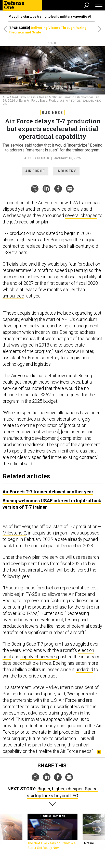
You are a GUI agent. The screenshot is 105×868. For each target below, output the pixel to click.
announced (13, 296)
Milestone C (14, 533)
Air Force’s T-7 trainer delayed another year (48, 492)
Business (52, 113)
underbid (84, 669)
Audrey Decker (37, 158)
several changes (81, 215)
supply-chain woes (39, 657)
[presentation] (5, 832)
